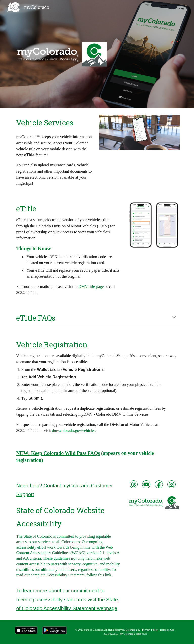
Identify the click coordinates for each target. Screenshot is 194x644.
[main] (54, 122)
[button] (174, 318)
